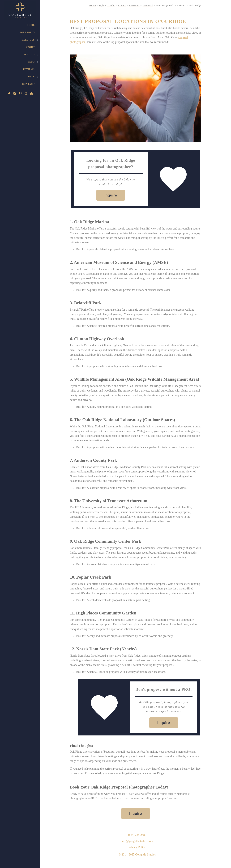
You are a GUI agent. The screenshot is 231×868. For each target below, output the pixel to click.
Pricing (29, 55)
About (30, 47)
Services (28, 40)
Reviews (29, 69)
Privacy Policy (137, 847)
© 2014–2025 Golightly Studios (137, 855)
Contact (28, 84)
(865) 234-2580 (137, 835)
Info (32, 62)
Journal (29, 77)
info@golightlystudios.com (137, 841)
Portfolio (27, 32)
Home (31, 25)
